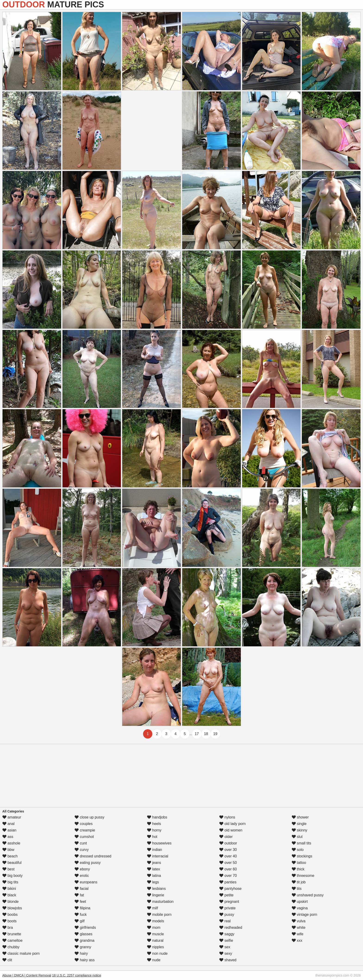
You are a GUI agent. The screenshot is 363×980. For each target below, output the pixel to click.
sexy (226, 953)
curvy (82, 850)
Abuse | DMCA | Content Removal (27, 975)
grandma (84, 940)
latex (153, 869)
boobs (10, 915)
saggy (227, 934)
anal (8, 824)
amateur (12, 817)
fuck (81, 915)
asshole (11, 843)
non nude (157, 953)
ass (8, 837)
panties (228, 882)
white (299, 928)
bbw (8, 850)
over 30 (228, 850)
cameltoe (12, 940)
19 (215, 734)
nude (154, 960)
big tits (10, 882)
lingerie (156, 895)
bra (8, 928)
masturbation (160, 902)
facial (81, 889)
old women (231, 830)
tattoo (299, 863)
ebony (82, 869)
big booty (12, 876)
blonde (11, 902)
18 (206, 734)
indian (155, 850)
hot (152, 837)
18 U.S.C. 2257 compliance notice (77, 975)
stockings (302, 856)
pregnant (229, 902)
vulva (299, 921)
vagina (300, 908)
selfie (226, 940)
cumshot (84, 837)
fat (79, 895)
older (226, 837)
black (9, 895)
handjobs (157, 817)
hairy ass (84, 960)
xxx (297, 940)
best (8, 869)
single (299, 824)
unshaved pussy (308, 895)
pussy (227, 915)
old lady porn (232, 824)
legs (153, 882)
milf (152, 908)
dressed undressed (93, 856)
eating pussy (88, 863)
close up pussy (89, 817)
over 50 (228, 863)
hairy (81, 953)
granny (83, 947)
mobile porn (159, 915)
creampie (85, 830)
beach (10, 856)
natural (155, 940)
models (156, 921)
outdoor (228, 843)
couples (84, 824)
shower (300, 817)
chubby (11, 947)
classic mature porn (21, 953)
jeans (154, 863)
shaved (228, 960)
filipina (82, 908)
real (225, 921)
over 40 (228, 856)
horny (154, 830)
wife (298, 934)
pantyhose (230, 889)
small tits (302, 843)
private (227, 908)
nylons (227, 817)
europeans (86, 882)
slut (297, 837)
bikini (9, 889)
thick (298, 869)
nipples (155, 947)
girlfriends (85, 928)
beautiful (12, 863)
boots (9, 921)
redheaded (231, 928)
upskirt (300, 902)
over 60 (228, 869)
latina (154, 876)
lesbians (156, 889)
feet (80, 902)
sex (225, 947)
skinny (300, 830)
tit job (299, 882)
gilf (80, 921)
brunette (12, 934)
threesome (303, 876)
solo (298, 850)
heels (154, 824)
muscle (155, 934)
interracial (158, 856)
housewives (159, 843)
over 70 (228, 876)
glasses (83, 934)
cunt (81, 843)
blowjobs (12, 908)
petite (226, 895)
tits (297, 889)
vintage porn (305, 915)
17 (197, 734)
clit (7, 960)
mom (154, 928)
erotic (82, 876)
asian (9, 830)
